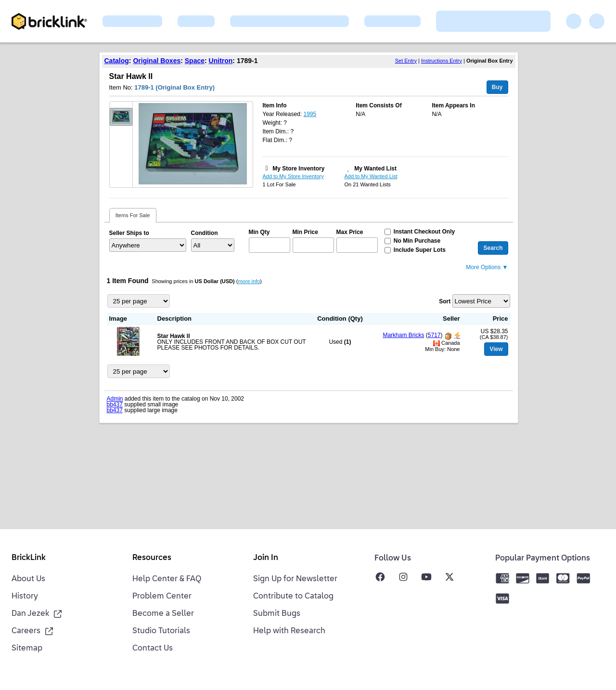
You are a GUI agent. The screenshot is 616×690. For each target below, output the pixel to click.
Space (195, 61)
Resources (152, 558)
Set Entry (406, 61)
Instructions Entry (442, 61)
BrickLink (29, 558)
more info (249, 281)
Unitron (221, 61)
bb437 (115, 404)
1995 (310, 114)
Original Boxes (157, 61)
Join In (266, 558)
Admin (115, 399)
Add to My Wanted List (371, 176)
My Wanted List (375, 169)
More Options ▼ (487, 267)
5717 (434, 335)
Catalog (117, 61)
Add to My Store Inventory (293, 176)
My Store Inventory (298, 169)
